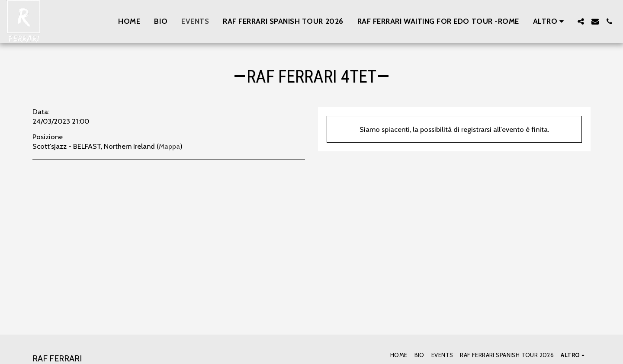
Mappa (169, 146)
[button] (581, 21)
